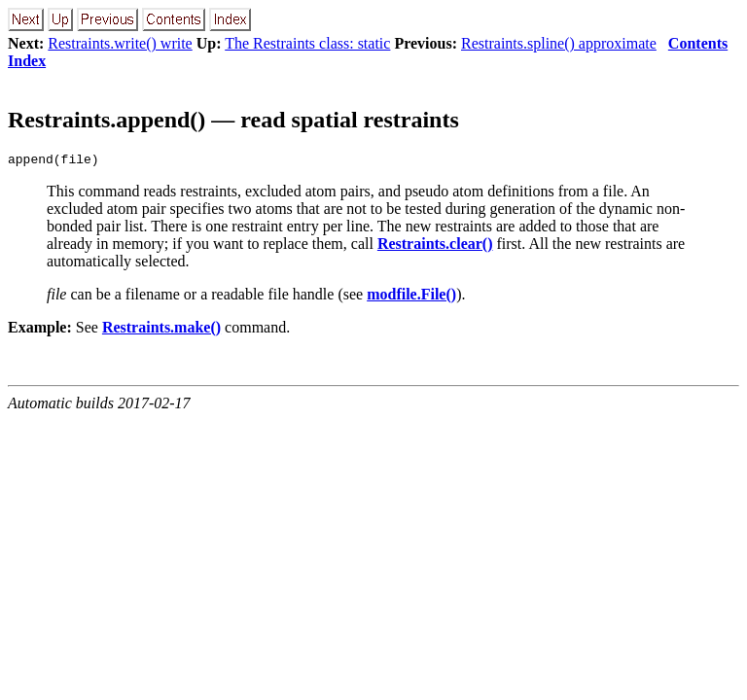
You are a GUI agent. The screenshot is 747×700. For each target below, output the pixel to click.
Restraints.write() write (120, 43)
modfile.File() (411, 297)
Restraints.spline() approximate (559, 43)
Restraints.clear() (435, 246)
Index (27, 61)
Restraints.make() (161, 330)
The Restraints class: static (307, 43)
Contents (698, 43)
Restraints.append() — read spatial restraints (233, 120)
